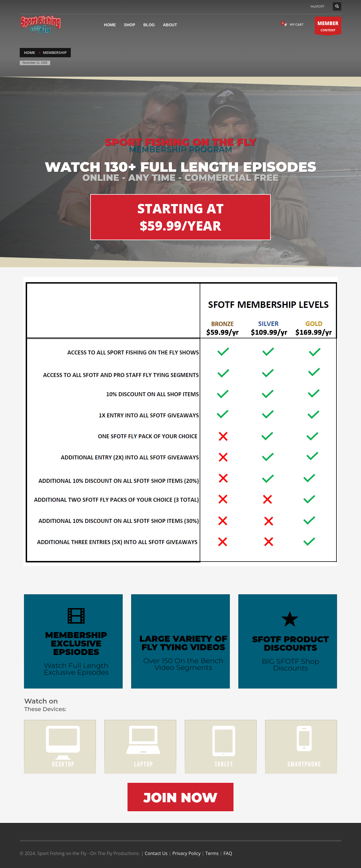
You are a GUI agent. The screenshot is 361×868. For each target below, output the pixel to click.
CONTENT (328, 27)
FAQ (228, 853)
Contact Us (156, 853)
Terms (212, 853)
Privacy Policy (186, 853)
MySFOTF (317, 6)
